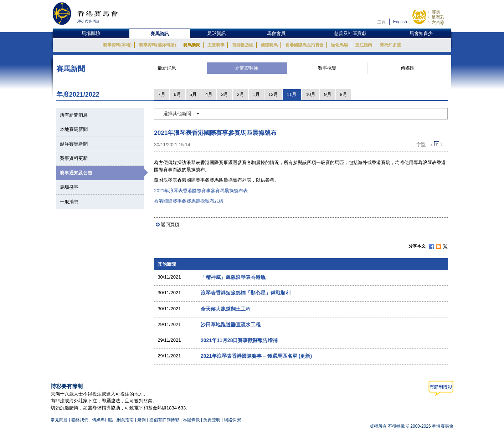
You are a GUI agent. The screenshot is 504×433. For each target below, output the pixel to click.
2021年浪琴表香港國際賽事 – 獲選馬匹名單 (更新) (256, 356)
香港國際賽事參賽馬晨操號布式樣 (189, 201)
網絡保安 (232, 420)
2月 (240, 94)
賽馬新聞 (192, 45)
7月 (161, 94)
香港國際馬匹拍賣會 (304, 45)
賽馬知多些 (390, 45)
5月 (193, 94)
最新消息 (167, 68)
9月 (328, 94)
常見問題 (59, 420)
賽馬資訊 (160, 34)
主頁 (381, 22)
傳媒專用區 (103, 420)
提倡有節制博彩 (164, 420)
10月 (311, 94)
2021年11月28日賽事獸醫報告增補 (239, 340)
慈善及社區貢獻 (350, 33)
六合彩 (438, 22)
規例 (142, 420)
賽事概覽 (327, 68)
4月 (209, 94)
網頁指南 (125, 420)
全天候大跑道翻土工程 (226, 309)
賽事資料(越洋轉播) (158, 45)
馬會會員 (276, 33)
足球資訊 (217, 33)
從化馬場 (339, 45)
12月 (273, 94)
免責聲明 (212, 420)
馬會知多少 (421, 33)
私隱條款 (191, 420)
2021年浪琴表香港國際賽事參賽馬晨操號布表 (201, 191)
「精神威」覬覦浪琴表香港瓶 (233, 277)
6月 (178, 94)
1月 (256, 94)
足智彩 (438, 17)
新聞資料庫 (247, 68)
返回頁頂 (170, 225)
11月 (291, 94)
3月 (225, 94)
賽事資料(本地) (117, 45)
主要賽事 (216, 45)
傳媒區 (408, 68)
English (400, 22)
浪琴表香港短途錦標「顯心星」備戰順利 (246, 293)
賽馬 (436, 12)
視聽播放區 (243, 45)
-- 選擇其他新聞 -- (179, 114)
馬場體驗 (91, 33)
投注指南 (364, 45)
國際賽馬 (269, 45)
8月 (344, 94)
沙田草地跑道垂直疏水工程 (231, 325)
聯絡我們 (80, 420)
